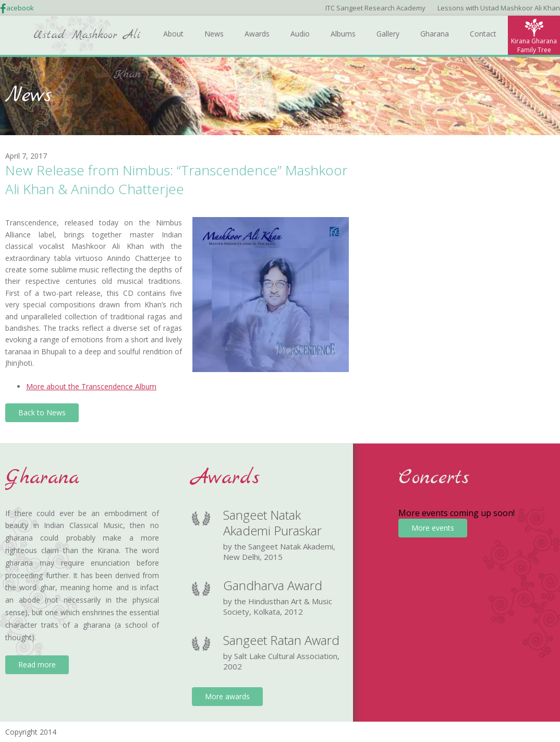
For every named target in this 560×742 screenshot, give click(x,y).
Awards (257, 34)
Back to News (42, 412)
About (173, 34)
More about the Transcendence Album (91, 386)
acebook (20, 8)
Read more (37, 665)
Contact (483, 34)
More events (433, 528)
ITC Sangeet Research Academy (375, 8)
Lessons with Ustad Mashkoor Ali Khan (499, 8)
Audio (300, 34)
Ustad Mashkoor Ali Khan (87, 41)
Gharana (435, 34)
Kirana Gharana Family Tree (534, 45)
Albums (343, 34)
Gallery (388, 34)
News (214, 34)
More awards (227, 696)
